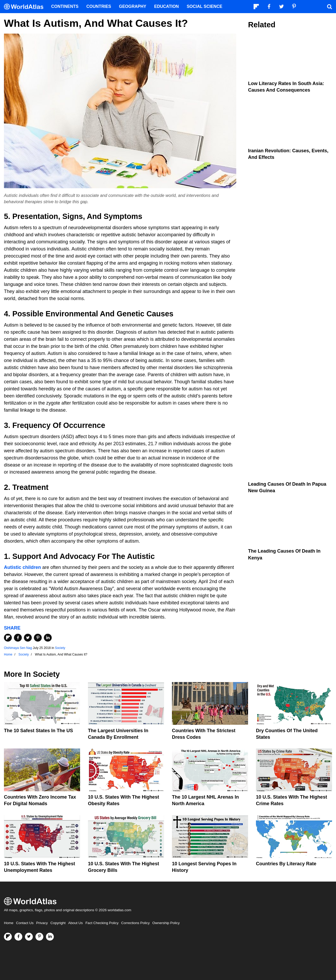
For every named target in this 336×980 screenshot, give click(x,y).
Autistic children (22, 567)
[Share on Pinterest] (38, 638)
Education (166, 6)
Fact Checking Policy (102, 923)
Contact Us (25, 923)
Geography (133, 6)
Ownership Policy (166, 923)
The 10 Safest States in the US (38, 731)
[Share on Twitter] (28, 638)
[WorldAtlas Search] (329, 7)
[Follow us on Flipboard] (8, 937)
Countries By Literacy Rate (286, 864)
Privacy (42, 923)
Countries (99, 6)
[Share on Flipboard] (8, 638)
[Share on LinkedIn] (48, 638)
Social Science (204, 6)
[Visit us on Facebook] (18, 937)
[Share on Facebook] (18, 638)
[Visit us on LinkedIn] (50, 937)
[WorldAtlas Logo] (26, 7)
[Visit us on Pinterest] (39, 937)
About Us (76, 923)
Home (9, 923)
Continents (65, 6)
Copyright (58, 923)
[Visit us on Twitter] (29, 937)
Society (60, 648)
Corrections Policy (135, 923)
